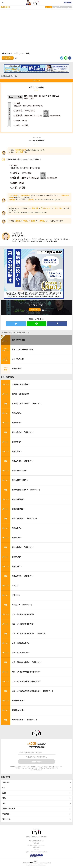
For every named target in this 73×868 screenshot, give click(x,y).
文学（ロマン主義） (19, 340)
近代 (4, 798)
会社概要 (36, 843)
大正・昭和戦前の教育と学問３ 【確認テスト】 (30, 633)
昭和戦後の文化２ (18, 710)
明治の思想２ (17, 423)
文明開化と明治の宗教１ (21, 384)
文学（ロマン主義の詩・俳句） (23, 350)
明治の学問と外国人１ (20, 471)
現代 (4, 803)
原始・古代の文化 (9, 809)
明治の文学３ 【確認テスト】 (23, 547)
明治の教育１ (17, 442)
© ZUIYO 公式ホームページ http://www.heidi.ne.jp (37, 862)
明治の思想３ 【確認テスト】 (23, 432)
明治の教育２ (17, 451)
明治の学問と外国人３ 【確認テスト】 (26, 490)
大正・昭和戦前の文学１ (21, 643)
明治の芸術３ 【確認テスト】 (23, 576)
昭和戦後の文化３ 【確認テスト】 (25, 720)
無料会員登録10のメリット (36, 841)
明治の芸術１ (17, 557)
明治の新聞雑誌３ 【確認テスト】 (25, 518)
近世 (4, 793)
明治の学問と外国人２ (20, 480)
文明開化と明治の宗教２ (21, 394)
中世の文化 (6, 814)
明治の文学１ (17, 528)
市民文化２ (16, 595)
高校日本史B (5, 777)
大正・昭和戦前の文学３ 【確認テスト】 (27, 662)
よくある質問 (36, 847)
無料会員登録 (68, 3)
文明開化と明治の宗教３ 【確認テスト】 (27, 404)
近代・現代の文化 (7, 377)
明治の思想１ (17, 413)
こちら (32, 770)
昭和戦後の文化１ (18, 701)
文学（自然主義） (18, 359)
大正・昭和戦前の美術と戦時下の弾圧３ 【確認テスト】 (33, 691)
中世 (4, 788)
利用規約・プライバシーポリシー (39, 766)
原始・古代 (6, 782)
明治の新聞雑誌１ (18, 499)
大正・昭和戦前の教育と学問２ (23, 624)
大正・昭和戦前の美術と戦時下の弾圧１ (26, 672)
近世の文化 (6, 819)
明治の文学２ (17, 369)
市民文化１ (16, 586)
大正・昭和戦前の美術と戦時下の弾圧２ (26, 681)
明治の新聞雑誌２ (18, 509)
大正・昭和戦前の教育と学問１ (23, 614)
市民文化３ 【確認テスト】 (22, 605)
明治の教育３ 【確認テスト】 (23, 461)
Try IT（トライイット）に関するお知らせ (37, 852)
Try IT (36, 3)
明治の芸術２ (17, 566)
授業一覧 (36, 850)
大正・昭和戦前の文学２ (21, 653)
